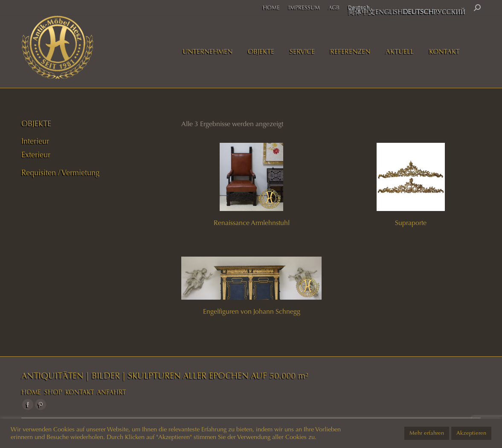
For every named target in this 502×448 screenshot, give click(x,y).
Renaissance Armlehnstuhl (252, 223)
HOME (31, 392)
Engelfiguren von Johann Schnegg (252, 311)
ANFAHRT (111, 392)
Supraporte (411, 223)
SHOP (53, 392)
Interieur (35, 141)
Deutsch (359, 7)
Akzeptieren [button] (471, 433)
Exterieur (36, 155)
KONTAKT (80, 392)
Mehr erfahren (427, 433)
